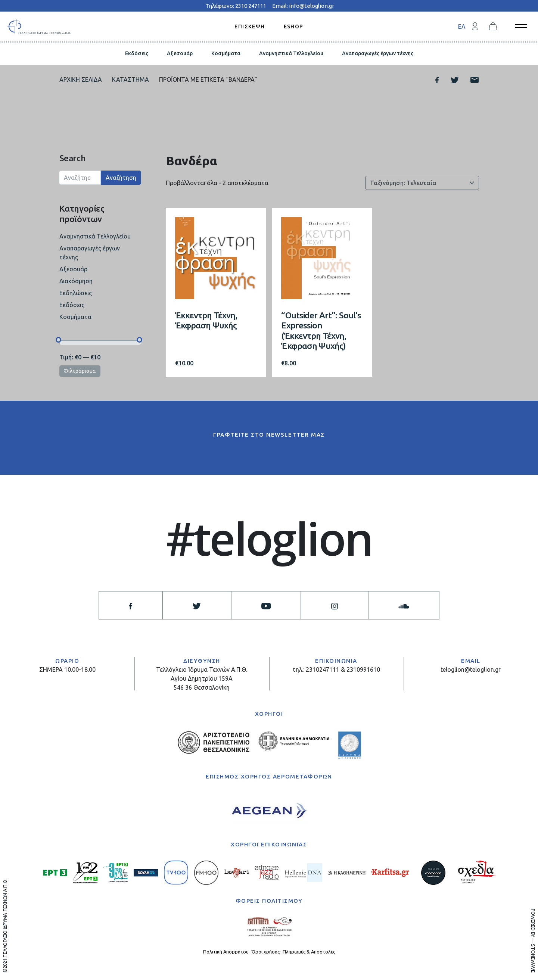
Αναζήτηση (121, 178)
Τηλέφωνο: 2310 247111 (236, 6)
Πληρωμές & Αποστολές (309, 952)
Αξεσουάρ (180, 53)
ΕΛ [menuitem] (462, 26)
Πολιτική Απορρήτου (226, 952)
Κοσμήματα (226, 53)
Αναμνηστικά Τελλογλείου (291, 53)
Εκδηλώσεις (76, 293)
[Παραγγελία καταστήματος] (422, 183)
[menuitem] (462, 26)
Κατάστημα (130, 79)
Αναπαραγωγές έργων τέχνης (378, 53)
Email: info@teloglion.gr (303, 6)
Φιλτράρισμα (80, 371)
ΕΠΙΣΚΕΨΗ (250, 26)
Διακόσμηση (76, 281)
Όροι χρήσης (266, 952)
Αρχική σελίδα (81, 79)
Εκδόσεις (137, 53)
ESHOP (294, 26)
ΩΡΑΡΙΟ (67, 661)
